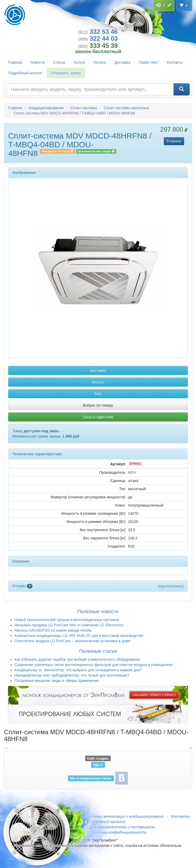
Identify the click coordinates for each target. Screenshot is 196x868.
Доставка (122, 62)
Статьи (59, 62)
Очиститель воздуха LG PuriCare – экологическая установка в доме (73, 641)
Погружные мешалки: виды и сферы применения (57, 681)
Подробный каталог (25, 73)
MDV (132, 472)
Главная (15, 62)
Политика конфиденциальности (118, 832)
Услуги (79, 62)
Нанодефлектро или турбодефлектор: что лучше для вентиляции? (72, 675)
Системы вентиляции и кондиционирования (125, 816)
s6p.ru (98, 765)
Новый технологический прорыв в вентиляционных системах (67, 620)
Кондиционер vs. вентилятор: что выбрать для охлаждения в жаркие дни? (78, 670)
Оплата (100, 62)
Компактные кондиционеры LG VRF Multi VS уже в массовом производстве (79, 636)
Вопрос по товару (98, 405)
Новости (37, 62)
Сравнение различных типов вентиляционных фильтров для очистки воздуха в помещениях (94, 665)
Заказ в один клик (98, 417)
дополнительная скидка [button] (96, 151)
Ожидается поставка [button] (57, 151)
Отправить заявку (66, 73)
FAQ (98, 394)
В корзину (174, 141)
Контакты (175, 62)
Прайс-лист (149, 62)
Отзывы (22, 586)
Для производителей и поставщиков (122, 827)
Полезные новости (98, 612)
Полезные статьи (98, 651)
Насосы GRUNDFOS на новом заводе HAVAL (53, 630)
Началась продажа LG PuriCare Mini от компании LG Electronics (69, 625)
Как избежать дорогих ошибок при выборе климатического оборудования (77, 659)
